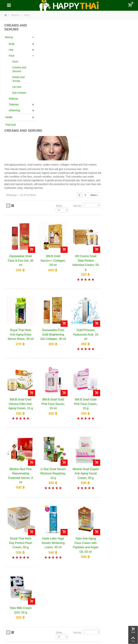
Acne (15, 62)
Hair (11, 50)
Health (9, 117)
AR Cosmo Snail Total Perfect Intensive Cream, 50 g (118, 155)
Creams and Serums (19, 69)
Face (12, 56)
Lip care (17, 87)
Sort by (109, 99)
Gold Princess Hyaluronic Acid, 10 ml (118, 226)
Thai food (10, 125)
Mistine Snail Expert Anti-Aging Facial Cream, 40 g (118, 364)
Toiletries (14, 105)
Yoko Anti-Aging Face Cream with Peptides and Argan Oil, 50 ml (118, 435)
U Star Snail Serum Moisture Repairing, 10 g (86, 364)
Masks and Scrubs (19, 79)
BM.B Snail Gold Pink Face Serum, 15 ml (86, 295)
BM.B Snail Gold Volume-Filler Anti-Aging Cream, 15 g (54, 295)
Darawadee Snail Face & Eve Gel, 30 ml (54, 153)
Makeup (13, 99)
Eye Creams (19, 93)
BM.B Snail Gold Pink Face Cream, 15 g (118, 295)
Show (91, 99)
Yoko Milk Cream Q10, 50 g (54, 499)
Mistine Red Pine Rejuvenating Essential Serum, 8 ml (54, 366)
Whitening (14, 110)
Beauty (9, 37)
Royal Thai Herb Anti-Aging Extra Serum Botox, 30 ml (54, 226)
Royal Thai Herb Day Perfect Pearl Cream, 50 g (54, 432)
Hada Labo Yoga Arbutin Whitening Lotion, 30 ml (86, 432)
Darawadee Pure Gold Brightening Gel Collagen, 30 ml (86, 226)
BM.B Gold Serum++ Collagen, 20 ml (86, 153)
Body (12, 44)
